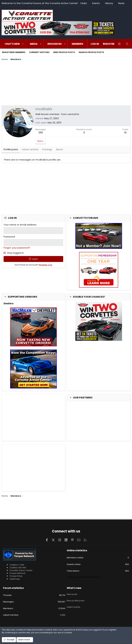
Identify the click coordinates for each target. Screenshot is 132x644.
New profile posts (64, 52)
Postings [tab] (47, 150)
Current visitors (39, 52)
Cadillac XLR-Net (18, 568)
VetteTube (15, 579)
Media (34, 44)
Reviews (123, 3)
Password (9, 237)
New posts (72, 593)
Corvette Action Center (21, 570)
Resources (55, 44)
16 (125, 133)
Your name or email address (20, 226)
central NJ (73, 114)
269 (41, 133)
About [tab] (59, 150)
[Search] (127, 44)
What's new (12, 44)
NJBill (63, 615)
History (109, 3)
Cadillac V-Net (17, 565)
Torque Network (17, 573)
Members (78, 44)
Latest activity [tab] (30, 150)
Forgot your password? (17, 248)
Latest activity (73, 605)
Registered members (14, 52)
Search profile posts (91, 52)
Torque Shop (16, 576)
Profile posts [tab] (11, 150)
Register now (46, 266)
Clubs (84, 3)
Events (96, 3)
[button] (23, 44)
